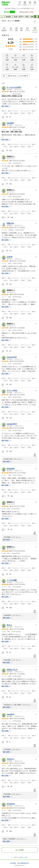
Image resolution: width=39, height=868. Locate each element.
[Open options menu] (24, 76)
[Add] (35, 22)
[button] (12, 88)
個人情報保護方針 (23, 863)
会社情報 (13, 863)
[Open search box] (4, 76)
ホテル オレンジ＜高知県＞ (11, 21)
